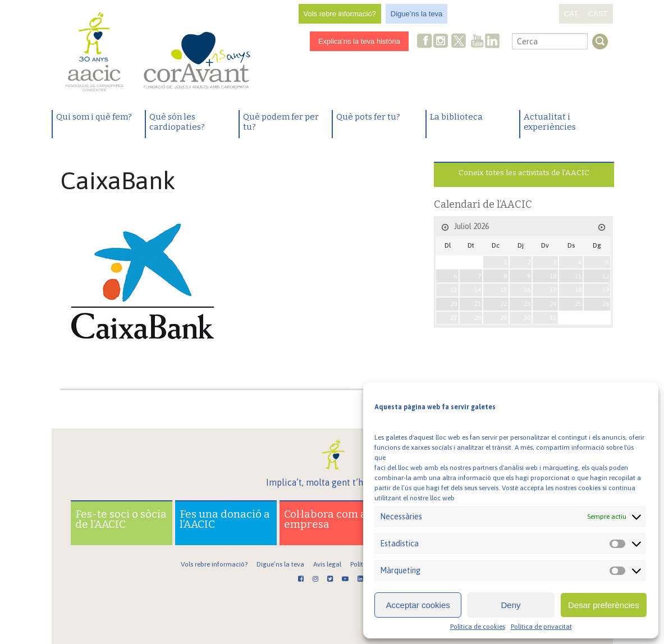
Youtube (477, 42)
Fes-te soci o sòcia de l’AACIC (121, 519)
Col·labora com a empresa (325, 519)
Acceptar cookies (418, 605)
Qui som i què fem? (94, 117)
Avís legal (327, 564)
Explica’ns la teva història (359, 41)
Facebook (425, 42)
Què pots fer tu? (368, 117)
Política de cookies (478, 627)
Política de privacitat (541, 627)
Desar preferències (604, 605)
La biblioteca (456, 117)
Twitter (459, 42)
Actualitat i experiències (550, 122)
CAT (571, 14)
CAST (598, 14)
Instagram (442, 42)
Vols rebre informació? (340, 14)
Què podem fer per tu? (281, 122)
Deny (510, 605)
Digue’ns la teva (417, 14)
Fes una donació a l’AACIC (225, 519)
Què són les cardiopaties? (177, 122)
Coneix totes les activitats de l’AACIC (524, 173)
